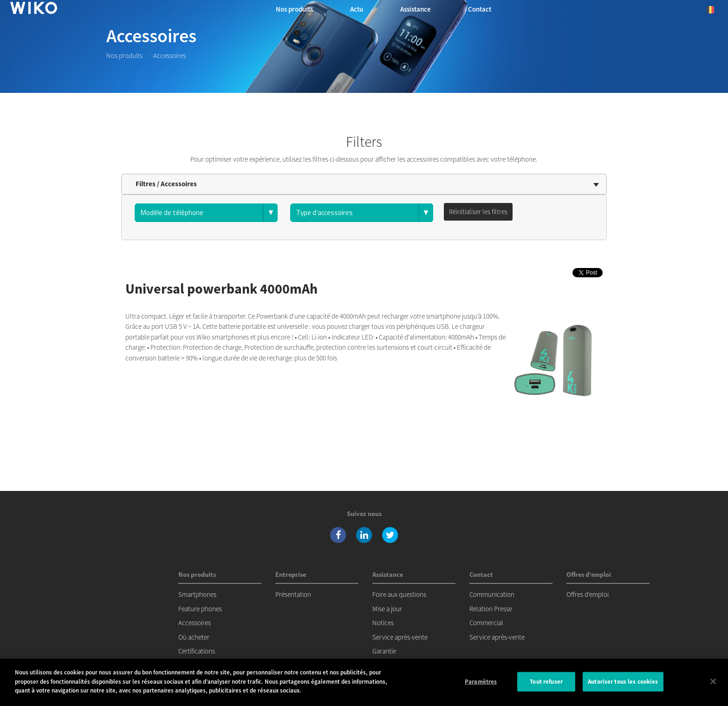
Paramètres (481, 682)
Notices (383, 623)
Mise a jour (387, 609)
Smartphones (197, 594)
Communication (492, 594)
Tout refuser (546, 682)
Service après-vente (400, 637)
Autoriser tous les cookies (623, 682)
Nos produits (124, 56)
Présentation (293, 594)
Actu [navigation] (357, 9)
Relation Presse (491, 609)
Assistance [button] (416, 9)
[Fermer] (713, 681)
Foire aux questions (399, 594)
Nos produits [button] (294, 9)
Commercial (486, 623)
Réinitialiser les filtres (478, 212)
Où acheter (194, 637)
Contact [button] (480, 9)
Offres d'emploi (588, 594)
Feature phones (200, 609)
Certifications (197, 651)
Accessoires (195, 623)
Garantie (384, 651)
